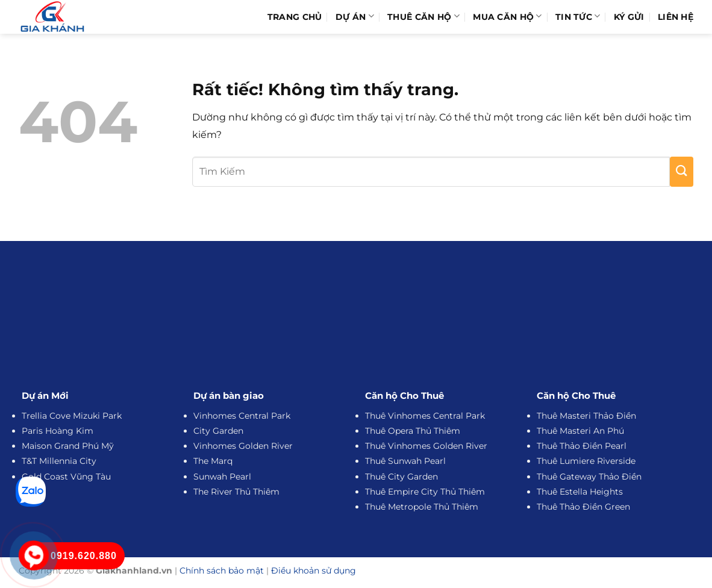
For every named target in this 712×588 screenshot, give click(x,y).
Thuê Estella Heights (580, 492)
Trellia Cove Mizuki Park (72, 416)
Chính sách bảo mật (222, 571)
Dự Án (355, 17)
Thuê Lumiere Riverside (586, 461)
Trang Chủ (295, 17)
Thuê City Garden (401, 477)
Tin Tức (578, 17)
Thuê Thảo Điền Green (583, 507)
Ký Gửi (629, 17)
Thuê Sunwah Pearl (405, 461)
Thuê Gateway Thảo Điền (589, 477)
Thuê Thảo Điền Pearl (582, 446)
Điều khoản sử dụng (314, 571)
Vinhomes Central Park (242, 416)
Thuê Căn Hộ (423, 17)
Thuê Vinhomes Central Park (425, 416)
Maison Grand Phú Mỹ (68, 446)
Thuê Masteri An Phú (580, 431)
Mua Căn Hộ (507, 17)
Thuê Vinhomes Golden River (426, 446)
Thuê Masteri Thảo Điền (586, 416)
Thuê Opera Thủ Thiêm (413, 431)
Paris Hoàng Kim (58, 431)
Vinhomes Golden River (243, 446)
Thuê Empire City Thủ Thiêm (425, 492)
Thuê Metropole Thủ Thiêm (422, 507)
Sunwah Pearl (222, 477)
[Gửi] (682, 172)
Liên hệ (676, 17)
